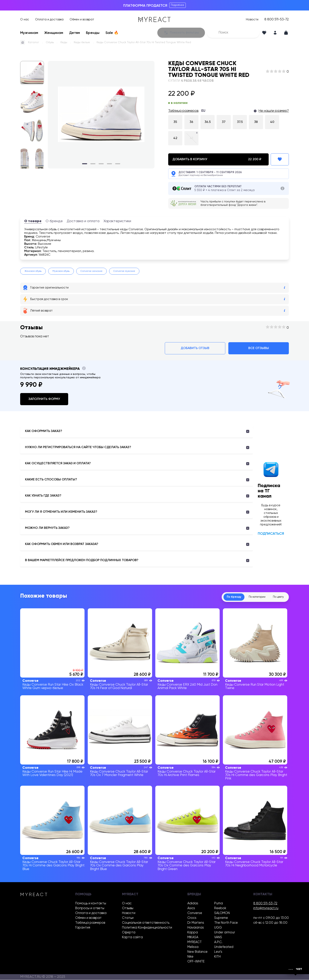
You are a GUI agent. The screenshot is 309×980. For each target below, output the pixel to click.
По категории (252, 597)
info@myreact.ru (266, 908)
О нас (25, 19)
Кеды (64, 42)
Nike (190, 957)
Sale (112, 33)
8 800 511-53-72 (277, 19)
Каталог (34, 42)
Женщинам (54, 33)
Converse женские (91, 271)
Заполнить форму (44, 399)
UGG (218, 928)
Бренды (93, 33)
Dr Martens (196, 923)
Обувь (50, 42)
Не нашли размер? (274, 111)
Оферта (129, 933)
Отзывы (128, 908)
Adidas (193, 904)
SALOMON (222, 913)
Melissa (193, 947)
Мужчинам (29, 33)
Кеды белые (82, 42)
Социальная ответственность (146, 923)
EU (203, 111)
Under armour (225, 933)
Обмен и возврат (82, 19)
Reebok (220, 908)
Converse (195, 913)
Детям (75, 33)
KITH (217, 957)
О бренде (54, 221)
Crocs (192, 918)
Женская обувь (33, 271)
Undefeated (224, 947)
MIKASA (193, 938)
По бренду (227, 597)
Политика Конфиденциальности (147, 928)
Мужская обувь (61, 271)
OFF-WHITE (196, 962)
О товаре (33, 221)
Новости (252, 19)
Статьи (128, 918)
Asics (191, 908)
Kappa (193, 933)
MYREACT (195, 942)
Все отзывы (259, 348)
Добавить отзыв (195, 348)
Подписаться (271, 534)
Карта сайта (132, 938)
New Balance (197, 952)
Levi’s (218, 952)
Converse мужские (124, 271)
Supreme (221, 918)
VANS (218, 938)
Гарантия (83, 928)
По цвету (277, 597)
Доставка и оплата (83, 221)
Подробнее (177, 5)
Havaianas (196, 928)
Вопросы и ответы (90, 908)
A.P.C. (218, 942)
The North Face (226, 923)
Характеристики (117, 221)
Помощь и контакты (91, 904)
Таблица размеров (183, 111)
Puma (219, 904)
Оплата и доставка (49, 19)
